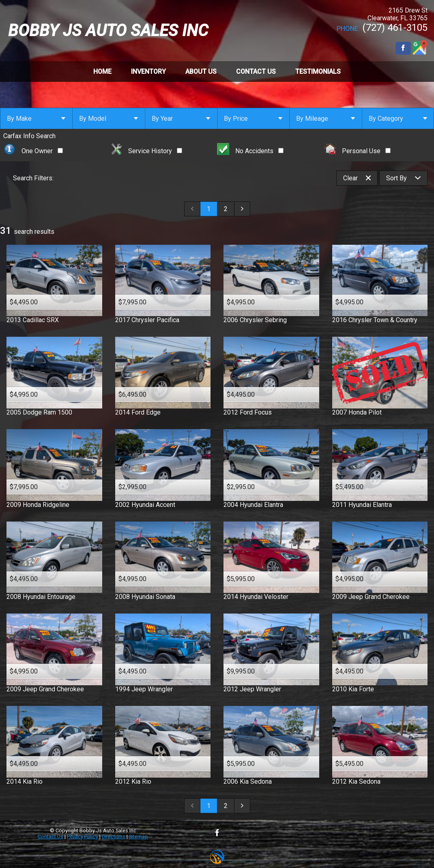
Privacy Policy (83, 837)
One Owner (33, 151)
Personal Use (358, 151)
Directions (114, 837)
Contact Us (50, 837)
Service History (146, 151)
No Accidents (250, 151)
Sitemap (139, 837)
